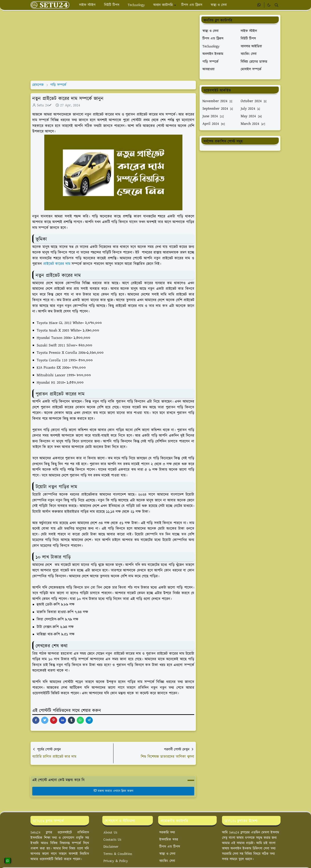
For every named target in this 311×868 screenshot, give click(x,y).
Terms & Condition (118, 854)
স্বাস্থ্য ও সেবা (167, 854)
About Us (110, 833)
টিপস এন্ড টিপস (170, 847)
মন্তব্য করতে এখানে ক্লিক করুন (113, 791)
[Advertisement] (113, 46)
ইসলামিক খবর (169, 840)
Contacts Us (112, 840)
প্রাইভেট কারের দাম (57, 264)
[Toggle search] (277, 5)
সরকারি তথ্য (167, 833)
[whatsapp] (259, 5)
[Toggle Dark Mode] (269, 5)
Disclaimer (111, 847)
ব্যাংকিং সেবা (167, 861)
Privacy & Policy (116, 861)
